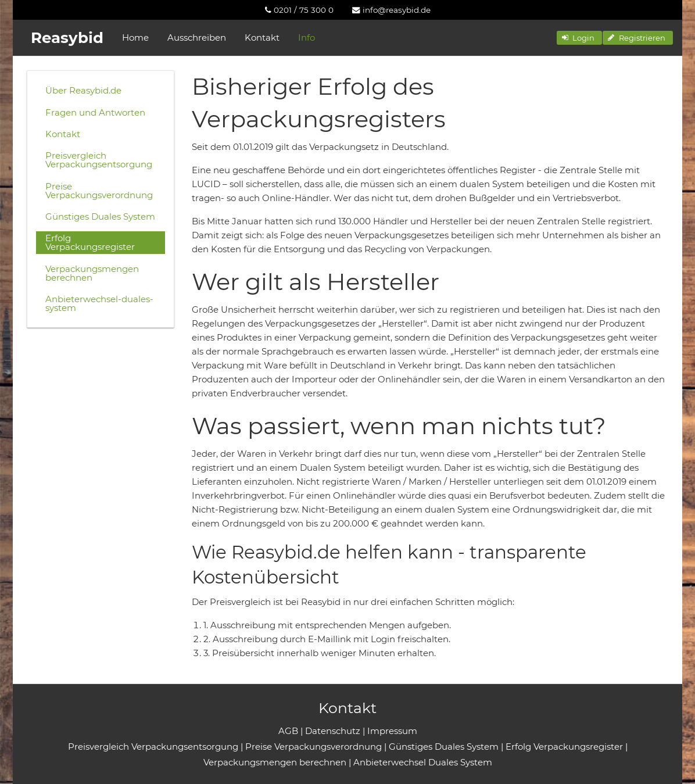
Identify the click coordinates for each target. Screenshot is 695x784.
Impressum (392, 731)
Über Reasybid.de (83, 90)
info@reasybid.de (391, 10)
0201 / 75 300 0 (299, 10)
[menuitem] (299, 10)
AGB (288, 731)
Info (307, 37)
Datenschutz (333, 731)
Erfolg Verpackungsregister (90, 242)
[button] (579, 38)
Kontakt (262, 37)
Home (135, 37)
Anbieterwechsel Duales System (423, 762)
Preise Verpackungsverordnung (99, 191)
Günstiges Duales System (100, 216)
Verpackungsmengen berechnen (92, 273)
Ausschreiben (197, 37)
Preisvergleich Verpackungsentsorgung (99, 160)
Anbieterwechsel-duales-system (99, 303)
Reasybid (67, 38)
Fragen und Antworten (95, 112)
